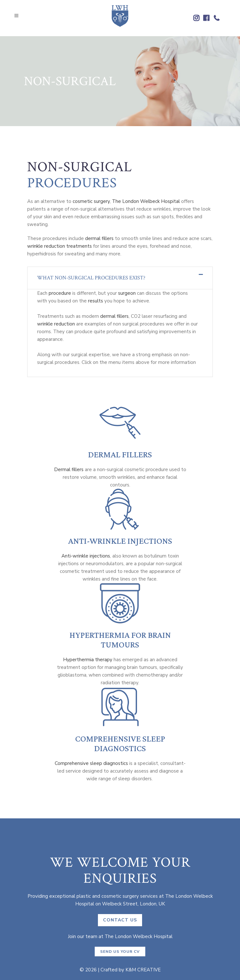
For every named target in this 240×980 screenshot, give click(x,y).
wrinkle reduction (56, 324)
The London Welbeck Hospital (146, 201)
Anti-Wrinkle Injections (120, 541)
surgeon (127, 293)
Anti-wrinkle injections (86, 556)
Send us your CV (120, 952)
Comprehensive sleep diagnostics (91, 763)
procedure (60, 293)
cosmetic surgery (91, 201)
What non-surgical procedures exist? (91, 278)
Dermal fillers (69, 470)
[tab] (120, 278)
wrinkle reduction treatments (60, 246)
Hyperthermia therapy (88, 660)
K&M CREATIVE (143, 970)
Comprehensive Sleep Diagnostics (120, 743)
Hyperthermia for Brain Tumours (120, 640)
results (96, 301)
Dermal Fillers (120, 454)
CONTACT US (120, 920)
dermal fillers (99, 238)
